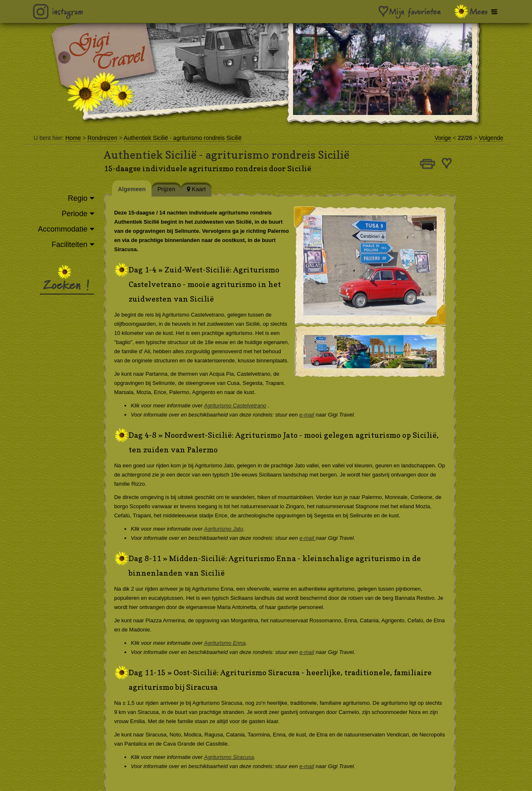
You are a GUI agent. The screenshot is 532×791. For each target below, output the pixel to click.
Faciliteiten (70, 245)
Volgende (491, 138)
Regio (78, 198)
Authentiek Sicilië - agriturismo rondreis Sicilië (183, 138)
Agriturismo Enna (231, 643)
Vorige (443, 138)
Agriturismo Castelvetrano (241, 405)
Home (73, 138)
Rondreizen (102, 138)
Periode (75, 214)
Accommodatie (63, 229)
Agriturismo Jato (230, 529)
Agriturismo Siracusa (235, 757)
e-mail (313, 415)
